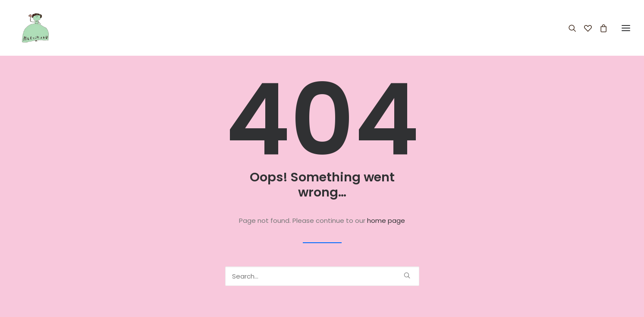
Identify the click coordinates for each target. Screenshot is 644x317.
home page (386, 220)
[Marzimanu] (28, 28)
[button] (407, 275)
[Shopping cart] (600, 28)
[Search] (569, 28)
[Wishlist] (584, 28)
